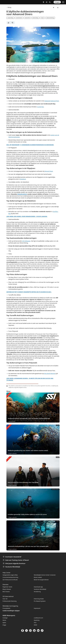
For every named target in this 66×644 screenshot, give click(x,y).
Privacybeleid (6, 608)
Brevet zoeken (38, 577)
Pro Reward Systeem (40, 601)
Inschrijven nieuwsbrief (12, 557)
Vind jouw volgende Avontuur (14, 563)
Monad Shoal (49, 171)
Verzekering (37, 592)
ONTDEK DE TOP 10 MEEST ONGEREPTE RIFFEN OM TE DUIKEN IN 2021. (29, 292)
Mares (4, 620)
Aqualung (37, 620)
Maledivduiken (22, 194)
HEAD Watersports (9, 615)
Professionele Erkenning (10, 601)
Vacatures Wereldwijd (12, 567)
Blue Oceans (6, 592)
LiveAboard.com (38, 618)
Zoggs (4, 625)
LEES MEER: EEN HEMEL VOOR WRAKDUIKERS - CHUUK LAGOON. (27, 216)
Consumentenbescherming (10, 577)
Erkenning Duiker (39, 599)
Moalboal (23, 179)
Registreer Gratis (7, 587)
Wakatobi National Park (52, 101)
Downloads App (38, 587)
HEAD (35, 625)
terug (10, 7)
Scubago (5, 618)
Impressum (37, 608)
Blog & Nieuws (7, 589)
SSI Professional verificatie (10, 580)
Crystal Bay (40, 107)
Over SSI (5, 599)
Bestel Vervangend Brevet (41, 580)
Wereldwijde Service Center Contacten (45, 575)
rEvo (35, 623)
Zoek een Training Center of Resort (16, 560)
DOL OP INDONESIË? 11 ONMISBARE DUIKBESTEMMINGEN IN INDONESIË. (30, 145)
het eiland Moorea (50, 373)
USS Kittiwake (26, 241)
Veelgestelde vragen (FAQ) (10, 575)
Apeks (4, 623)
